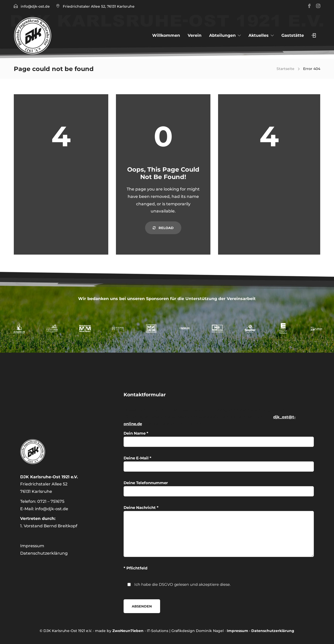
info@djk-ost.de (35, 6)
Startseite (285, 69)
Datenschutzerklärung (44, 553)
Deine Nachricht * (219, 531)
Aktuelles (259, 35)
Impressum (32, 546)
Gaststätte (293, 35)
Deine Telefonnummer (219, 488)
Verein (195, 35)
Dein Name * (219, 439)
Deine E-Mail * (219, 464)
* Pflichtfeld (135, 568)
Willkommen (166, 35)
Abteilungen (222, 35)
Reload (163, 228)
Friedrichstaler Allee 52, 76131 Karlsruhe (99, 6)
